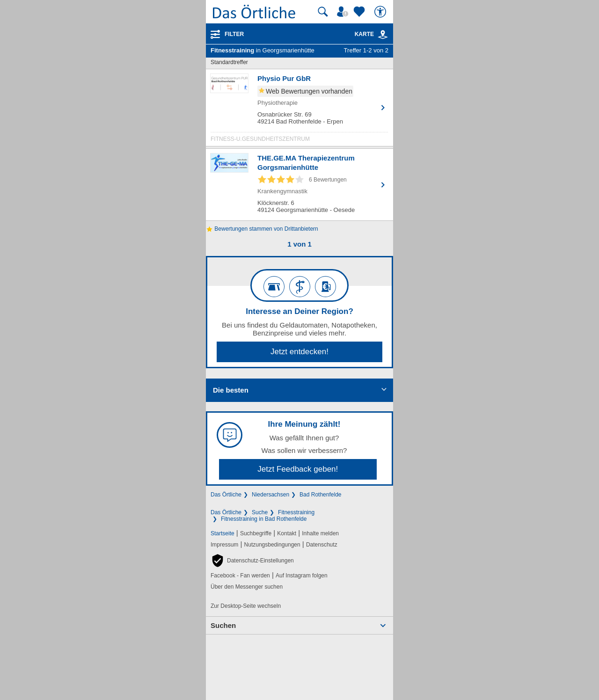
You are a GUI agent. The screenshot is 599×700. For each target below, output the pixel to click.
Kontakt (287, 533)
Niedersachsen (270, 495)
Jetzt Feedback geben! (298, 469)
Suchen (223, 625)
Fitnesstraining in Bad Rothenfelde (264, 519)
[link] (383, 35)
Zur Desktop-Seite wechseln (246, 606)
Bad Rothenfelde (320, 495)
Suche (260, 512)
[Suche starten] (323, 12)
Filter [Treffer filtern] (234, 34)
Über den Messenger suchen (247, 587)
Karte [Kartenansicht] (372, 34)
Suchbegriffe (256, 533)
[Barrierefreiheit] (381, 12)
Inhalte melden (320, 533)
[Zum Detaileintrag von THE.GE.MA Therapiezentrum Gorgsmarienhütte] (299, 185)
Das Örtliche (226, 495)
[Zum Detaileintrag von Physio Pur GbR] (299, 110)
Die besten (231, 390)
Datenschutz (322, 545)
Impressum (224, 545)
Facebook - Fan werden (240, 576)
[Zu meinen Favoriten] (360, 12)
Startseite (223, 533)
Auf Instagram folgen (302, 576)
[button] (252, 561)
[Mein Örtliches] (344, 12)
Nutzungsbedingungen (272, 545)
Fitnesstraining (296, 512)
